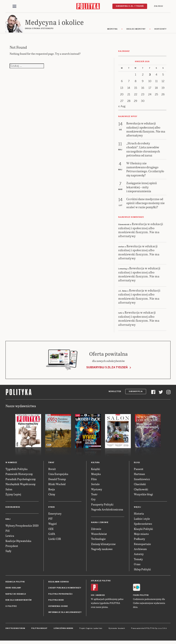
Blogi (137, 465)
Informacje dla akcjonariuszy (65, 615)
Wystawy (97, 492)
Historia (139, 516)
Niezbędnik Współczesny (21, 486)
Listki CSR (55, 541)
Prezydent (12, 548)
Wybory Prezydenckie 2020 (22, 528)
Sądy (8, 553)
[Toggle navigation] (14, 7)
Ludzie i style (142, 521)
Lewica (10, 538)
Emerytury (55, 516)
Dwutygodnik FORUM (15, 631)
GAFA (52, 536)
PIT (50, 521)
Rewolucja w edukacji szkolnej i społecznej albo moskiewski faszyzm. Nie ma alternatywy (141, 232)
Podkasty (139, 541)
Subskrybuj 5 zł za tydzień (107, 370)
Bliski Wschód (57, 486)
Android (100, 598)
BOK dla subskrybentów (19, 602)
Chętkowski (141, 492)
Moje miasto (141, 536)
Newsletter (115, 394)
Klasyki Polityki (143, 531)
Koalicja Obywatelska (18, 543)
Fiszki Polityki (141, 598)
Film (94, 481)
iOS (93, 598)
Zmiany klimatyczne (103, 546)
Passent (139, 471)
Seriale (95, 486)
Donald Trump (57, 481)
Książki (96, 471)
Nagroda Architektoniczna (107, 512)
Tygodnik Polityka (16, 471)
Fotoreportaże (142, 546)
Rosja (52, 492)
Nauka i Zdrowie (100, 525)
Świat (51, 465)
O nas (137, 566)
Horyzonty (160, 31)
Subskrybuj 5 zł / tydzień (130, 6)
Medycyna (112, 31)
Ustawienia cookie (58, 609)
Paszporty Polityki (102, 507)
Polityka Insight (39, 631)
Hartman (139, 476)
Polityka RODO (56, 602)
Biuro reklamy (13, 590)
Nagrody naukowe (102, 551)
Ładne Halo (98, 631)
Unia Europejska (58, 476)
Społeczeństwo (143, 526)
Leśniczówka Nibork (63, 631)
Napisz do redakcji (16, 596)
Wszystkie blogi (143, 497)
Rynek (52, 510)
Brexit (52, 471)
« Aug (122, 109)
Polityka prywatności (60, 596)
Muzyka (96, 476)
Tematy (138, 561)
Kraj (8, 522)
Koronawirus (13, 510)
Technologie (98, 541)
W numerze (11, 465)
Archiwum (140, 551)
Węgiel (53, 526)
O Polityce (11, 609)
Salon (9, 492)
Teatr (94, 497)
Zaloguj (158, 6)
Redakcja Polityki (15, 584)
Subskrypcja (136, 394)
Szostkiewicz (142, 481)
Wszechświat (99, 536)
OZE (51, 531)
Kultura (95, 465)
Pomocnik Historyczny (19, 476)
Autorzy (139, 556)
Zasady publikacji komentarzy (65, 590)
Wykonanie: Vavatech (117, 631)
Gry (93, 502)
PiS (8, 533)
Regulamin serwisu (59, 584)
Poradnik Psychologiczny (21, 481)
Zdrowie (96, 531)
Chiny (52, 497)
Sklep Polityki (142, 572)
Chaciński (140, 486)
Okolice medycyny (136, 31)
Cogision (89, 631)
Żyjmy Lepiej (13, 497)
